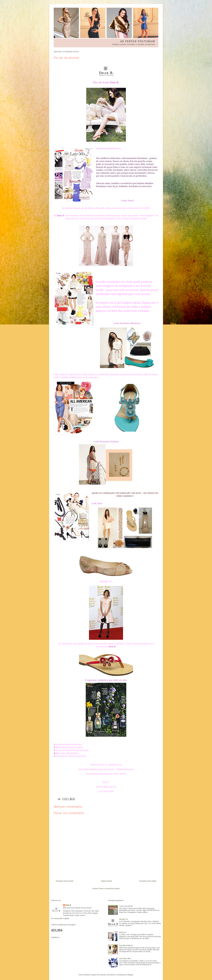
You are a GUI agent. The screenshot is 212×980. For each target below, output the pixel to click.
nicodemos (111, 975)
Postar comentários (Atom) (109, 889)
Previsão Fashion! (126, 945)
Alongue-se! (124, 919)
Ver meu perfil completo (60, 919)
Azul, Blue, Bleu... (125, 959)
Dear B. (69, 905)
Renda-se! (123, 932)
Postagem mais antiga (148, 881)
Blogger (130, 975)
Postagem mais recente (65, 881)
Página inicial (106, 881)
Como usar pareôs (126, 906)
